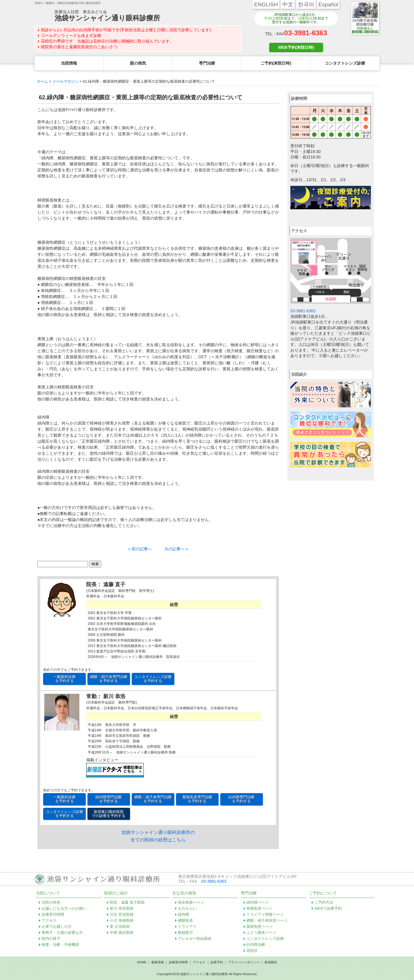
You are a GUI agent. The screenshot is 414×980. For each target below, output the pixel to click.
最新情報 (158, 962)
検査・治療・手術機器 (60, 945)
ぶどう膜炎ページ (261, 932)
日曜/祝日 (305, 18)
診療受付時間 (53, 914)
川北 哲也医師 (122, 914)
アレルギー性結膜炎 (195, 939)
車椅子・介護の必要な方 (62, 932)
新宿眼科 (271, 962)
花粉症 (252, 951)
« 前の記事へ (140, 549)
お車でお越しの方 (57, 926)
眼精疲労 (185, 932)
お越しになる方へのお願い (64, 908)
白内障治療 (256, 945)
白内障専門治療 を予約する (241, 799)
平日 (268, 18)
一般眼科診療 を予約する (64, 679)
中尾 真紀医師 (122, 932)
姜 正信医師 (120, 926)
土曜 (275, 18)
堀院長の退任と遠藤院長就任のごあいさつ (79, 47)
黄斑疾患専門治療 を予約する (197, 799)
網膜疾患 (185, 920)
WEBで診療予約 (328, 908)
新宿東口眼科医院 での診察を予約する (109, 814)
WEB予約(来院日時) (296, 47)
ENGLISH (266, 4)
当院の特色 (51, 902)
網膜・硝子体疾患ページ (267, 920)
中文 (288, 4)
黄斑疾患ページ (259, 926)
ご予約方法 (324, 902)
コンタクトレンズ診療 (265, 939)
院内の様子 (51, 939)
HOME (142, 962)
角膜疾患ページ (259, 908)
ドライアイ (187, 926)
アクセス (49, 920)
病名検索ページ (191, 902)
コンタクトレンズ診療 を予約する (153, 679)
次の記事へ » (176, 549)
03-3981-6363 (305, 33)
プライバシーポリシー (244, 962)
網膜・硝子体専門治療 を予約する (109, 679)
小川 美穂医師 (122, 920)
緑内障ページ (258, 902)
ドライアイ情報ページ (265, 914)
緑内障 (184, 914)
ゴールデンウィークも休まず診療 (71, 36)
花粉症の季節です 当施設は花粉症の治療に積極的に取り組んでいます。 (107, 41)
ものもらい (187, 908)
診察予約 (217, 962)
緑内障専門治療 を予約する (109, 799)
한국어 (306, 4)
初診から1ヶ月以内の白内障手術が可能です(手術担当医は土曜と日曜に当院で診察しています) (126, 30)
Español (328, 4)
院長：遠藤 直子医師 (127, 902)
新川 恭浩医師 (122, 908)
